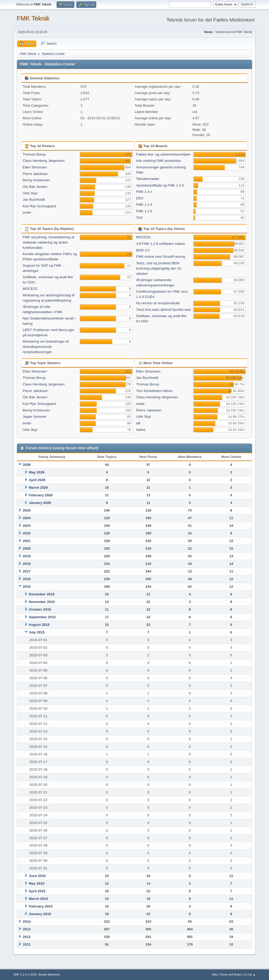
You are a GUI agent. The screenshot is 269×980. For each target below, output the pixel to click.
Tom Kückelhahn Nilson (154, 391)
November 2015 (42, 602)
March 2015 (39, 899)
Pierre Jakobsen (35, 174)
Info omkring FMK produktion (159, 161)
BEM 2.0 (143, 250)
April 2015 (37, 891)
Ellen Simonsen (35, 167)
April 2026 (37, 480)
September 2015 (42, 617)
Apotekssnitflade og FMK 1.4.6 (160, 185)
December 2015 (42, 594)
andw (27, 212)
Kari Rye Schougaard (39, 206)
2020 (27, 548)
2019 (27, 556)
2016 (27, 579)
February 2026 (41, 495)
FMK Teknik (33, 18)
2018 (27, 564)
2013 (27, 929)
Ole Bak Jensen (35, 187)
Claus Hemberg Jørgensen (44, 161)
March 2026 (39, 488)
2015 (27, 587)
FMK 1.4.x (144, 192)
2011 (27, 944)
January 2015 (40, 914)
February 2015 (41, 906)
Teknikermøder (148, 179)
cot (195, 112)
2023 (27, 526)
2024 (27, 518)
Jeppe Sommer (34, 417)
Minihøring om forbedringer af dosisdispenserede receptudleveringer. (46, 347)
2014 (27, 922)
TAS (139, 218)
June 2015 (37, 876)
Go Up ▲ (250, 974)
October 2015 (40, 609)
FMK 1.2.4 (144, 205)
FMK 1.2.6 (144, 211)
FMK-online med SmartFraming (161, 257)
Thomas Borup (34, 154)
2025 (27, 510)
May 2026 (37, 472)
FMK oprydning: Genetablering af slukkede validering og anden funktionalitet (48, 242)
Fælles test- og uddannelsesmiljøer (163, 154)
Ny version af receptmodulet (158, 303)
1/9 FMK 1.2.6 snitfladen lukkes (161, 244)
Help (214, 974)
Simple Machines (49, 974)
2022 (27, 533)
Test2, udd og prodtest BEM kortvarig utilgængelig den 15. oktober (159, 268)
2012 (27, 937)
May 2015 (37, 883)
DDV (140, 198)
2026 (27, 465)
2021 (27, 541)
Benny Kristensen (36, 180)
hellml (141, 430)
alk (138, 423)
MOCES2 (30, 289)
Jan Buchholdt (34, 200)
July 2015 (37, 632)
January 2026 (40, 503)
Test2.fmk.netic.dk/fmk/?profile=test (164, 310)
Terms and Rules (230, 974)
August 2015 (39, 625)
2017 (27, 571)
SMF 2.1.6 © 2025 (25, 974)
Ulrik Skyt (30, 193)
